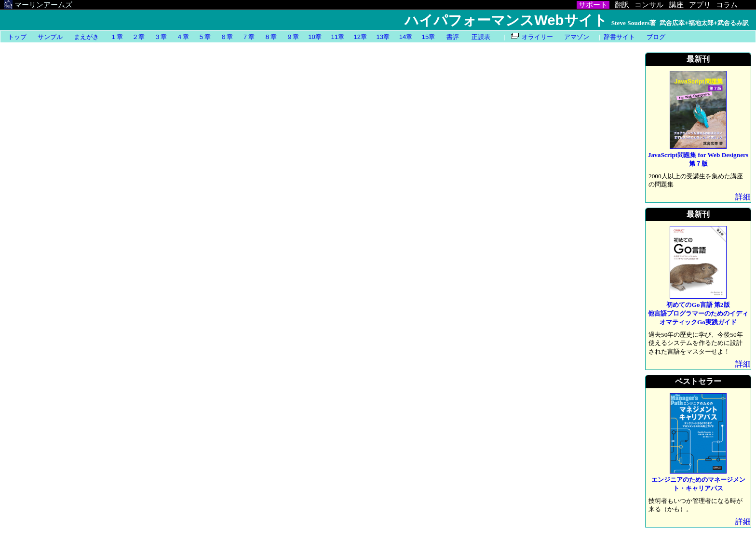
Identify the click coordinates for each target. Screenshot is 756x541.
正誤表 (481, 37)
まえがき (86, 37)
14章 (406, 37)
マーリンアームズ (38, 5)
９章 (293, 37)
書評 (453, 37)
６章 (227, 37)
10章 (315, 37)
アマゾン (577, 37)
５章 (204, 37)
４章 (183, 37)
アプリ (700, 5)
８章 (270, 37)
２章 (138, 37)
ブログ (656, 37)
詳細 (743, 197)
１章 (117, 37)
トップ (17, 37)
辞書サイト (619, 37)
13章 (383, 37)
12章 (360, 37)
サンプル (50, 37)
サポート (593, 5)
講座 (676, 5)
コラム (727, 5)
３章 (161, 37)
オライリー (537, 37)
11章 (337, 37)
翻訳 (622, 5)
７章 (248, 37)
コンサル (649, 5)
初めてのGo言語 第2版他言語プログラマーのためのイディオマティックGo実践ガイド (698, 313)
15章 (428, 37)
